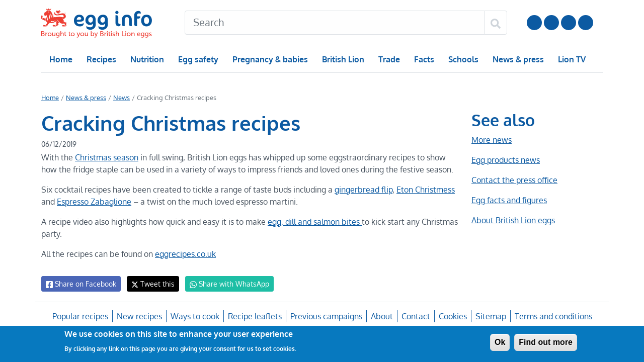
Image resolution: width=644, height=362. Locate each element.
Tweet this (150, 284)
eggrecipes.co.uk (184, 254)
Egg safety (198, 59)
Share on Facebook (80, 284)
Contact (415, 316)
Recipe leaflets (255, 316)
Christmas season (106, 157)
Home (61, 59)
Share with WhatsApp (225, 284)
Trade (389, 59)
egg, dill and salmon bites (314, 222)
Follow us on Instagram (551, 23)
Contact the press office (514, 180)
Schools (462, 59)
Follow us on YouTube (534, 23)
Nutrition (147, 59)
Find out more (546, 342)
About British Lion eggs (513, 220)
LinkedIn (569, 23)
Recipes (101, 59)
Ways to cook (195, 316)
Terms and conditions (552, 316)
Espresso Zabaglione (94, 202)
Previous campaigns (326, 316)
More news (492, 140)
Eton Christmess (421, 190)
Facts (423, 59)
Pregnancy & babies (269, 59)
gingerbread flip (359, 190)
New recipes (140, 316)
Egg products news (506, 160)
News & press (517, 59)
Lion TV (571, 59)
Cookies (451, 316)
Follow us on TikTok (586, 23)
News (121, 98)
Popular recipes (81, 316)
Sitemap (490, 316)
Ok (500, 342)
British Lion (342, 59)
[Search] (335, 23)
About (381, 316)
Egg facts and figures (509, 200)
